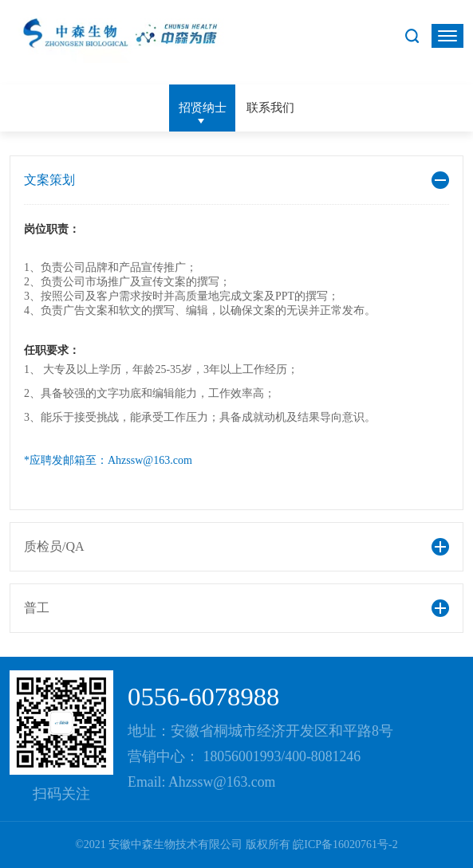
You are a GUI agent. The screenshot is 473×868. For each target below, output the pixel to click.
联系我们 (270, 107)
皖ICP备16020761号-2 (345, 844)
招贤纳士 (203, 107)
